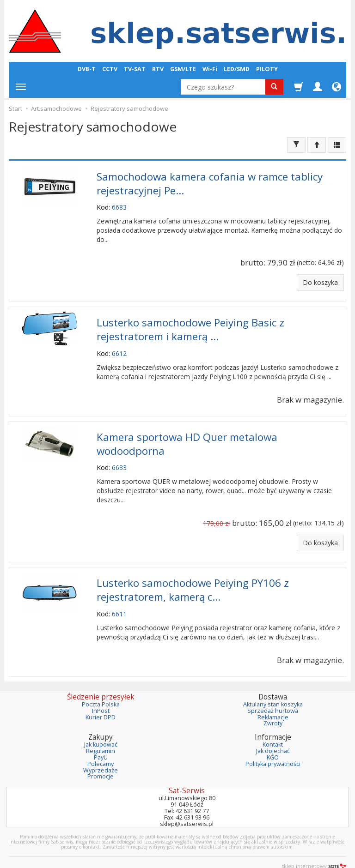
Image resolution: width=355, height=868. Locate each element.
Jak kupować (101, 732)
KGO (273, 745)
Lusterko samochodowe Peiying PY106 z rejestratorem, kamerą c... (193, 579)
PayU (101, 745)
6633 (119, 459)
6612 (119, 347)
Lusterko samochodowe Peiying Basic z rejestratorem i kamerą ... (190, 325)
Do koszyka (320, 280)
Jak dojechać (273, 739)
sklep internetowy (314, 854)
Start (15, 108)
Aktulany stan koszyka (273, 692)
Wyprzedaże (101, 758)
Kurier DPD (101, 705)
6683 (119, 204)
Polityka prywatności (273, 751)
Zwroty (273, 711)
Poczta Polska (101, 692)
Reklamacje (273, 705)
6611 (119, 602)
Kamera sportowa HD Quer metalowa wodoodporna (187, 436)
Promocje (101, 764)
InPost (101, 698)
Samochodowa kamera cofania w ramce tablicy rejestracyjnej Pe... (210, 182)
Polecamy (101, 751)
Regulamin (101, 739)
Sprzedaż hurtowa (273, 698)
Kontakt (273, 732)
